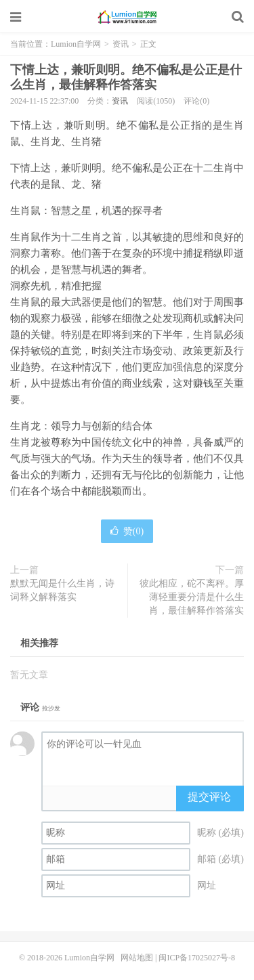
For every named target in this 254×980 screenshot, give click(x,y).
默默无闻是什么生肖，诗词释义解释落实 (62, 590)
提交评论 (209, 797)
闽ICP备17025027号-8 (197, 958)
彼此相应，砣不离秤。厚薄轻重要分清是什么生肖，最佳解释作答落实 (192, 597)
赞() (127, 531)
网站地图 (137, 958)
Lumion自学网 (127, 17)
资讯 (121, 44)
